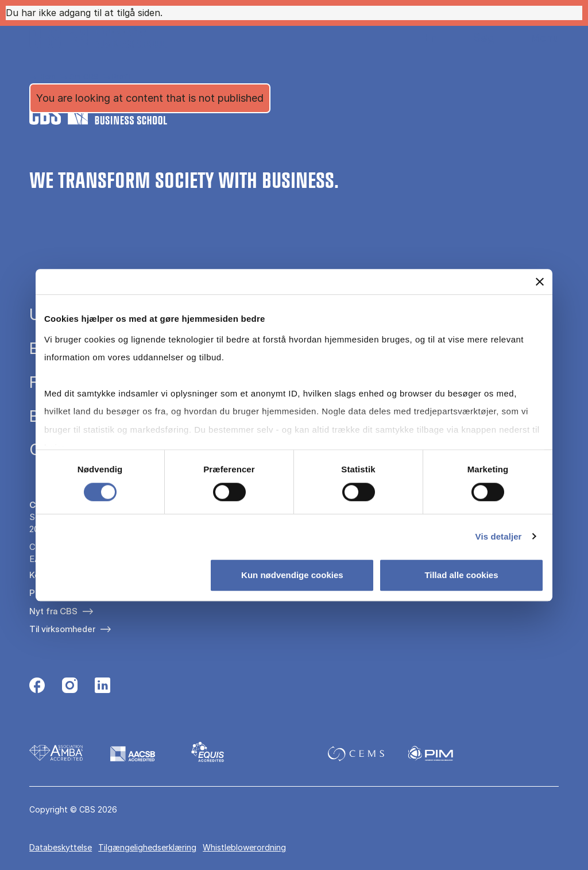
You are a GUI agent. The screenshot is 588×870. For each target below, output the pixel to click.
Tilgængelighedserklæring (147, 847)
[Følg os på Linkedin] (102, 687)
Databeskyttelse (61, 847)
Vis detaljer (499, 536)
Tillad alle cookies (461, 575)
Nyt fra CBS (53, 611)
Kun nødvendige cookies (292, 575)
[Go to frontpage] (98, 38)
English (422, 38)
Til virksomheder (62, 629)
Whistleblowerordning (244, 847)
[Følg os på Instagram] (70, 687)
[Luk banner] (540, 282)
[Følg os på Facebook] (37, 687)
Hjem (47, 76)
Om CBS (84, 76)
